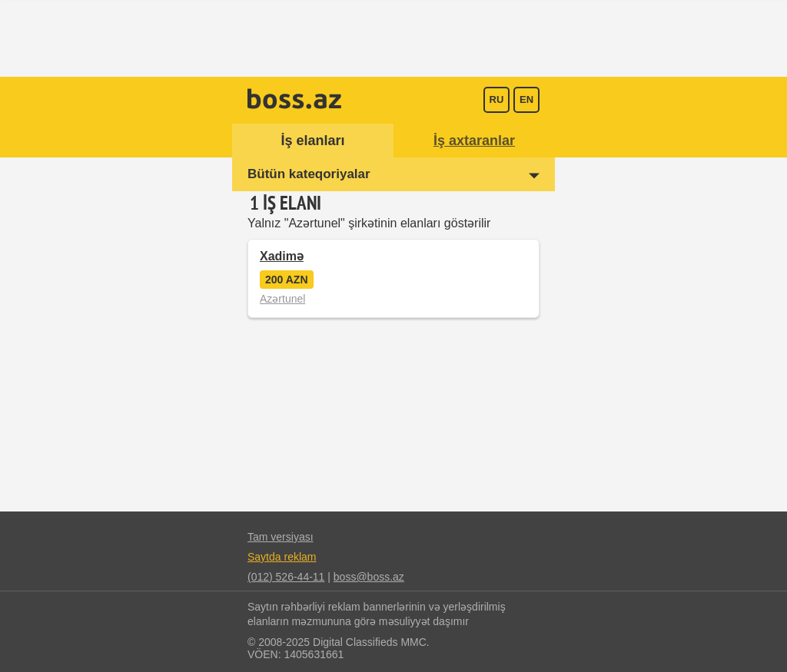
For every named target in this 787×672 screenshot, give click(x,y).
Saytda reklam (282, 557)
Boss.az (294, 99)
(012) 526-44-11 (286, 577)
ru (497, 99)
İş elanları (312, 141)
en (526, 99)
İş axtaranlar (474, 141)
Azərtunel (282, 299)
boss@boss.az (369, 577)
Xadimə (282, 256)
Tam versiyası (281, 537)
